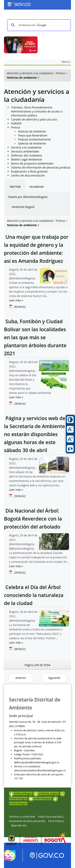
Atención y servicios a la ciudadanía (30, 73)
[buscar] (38, 25)
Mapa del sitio (19, 825)
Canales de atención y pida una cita (34, 119)
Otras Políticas (56, 821)
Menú (66, 62)
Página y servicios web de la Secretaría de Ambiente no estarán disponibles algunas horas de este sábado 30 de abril (35, 434)
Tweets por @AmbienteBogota (28, 197)
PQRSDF (16, 123)
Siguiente (54, 678)
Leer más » (16, 300)
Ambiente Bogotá (23, 207)
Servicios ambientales (25, 151)
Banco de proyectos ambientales (32, 163)
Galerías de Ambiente (32, 143)
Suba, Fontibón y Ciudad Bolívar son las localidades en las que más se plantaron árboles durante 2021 (35, 337)
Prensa (60, 73)
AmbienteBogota (21, 793)
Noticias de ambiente (22, 78)
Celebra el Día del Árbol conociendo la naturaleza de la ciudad (34, 595)
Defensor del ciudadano (27, 155)
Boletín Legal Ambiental (26, 159)
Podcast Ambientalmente (34, 139)
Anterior (21, 678)
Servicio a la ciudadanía (26, 147)
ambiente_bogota (46, 793)
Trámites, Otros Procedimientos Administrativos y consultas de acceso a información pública (37, 111)
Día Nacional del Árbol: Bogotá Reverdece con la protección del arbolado (33, 519)
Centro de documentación (28, 175)
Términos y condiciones (22, 817)
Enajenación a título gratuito (29, 171)
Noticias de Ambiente (32, 131)
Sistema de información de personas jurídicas (41, 167)
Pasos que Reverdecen (33, 135)
